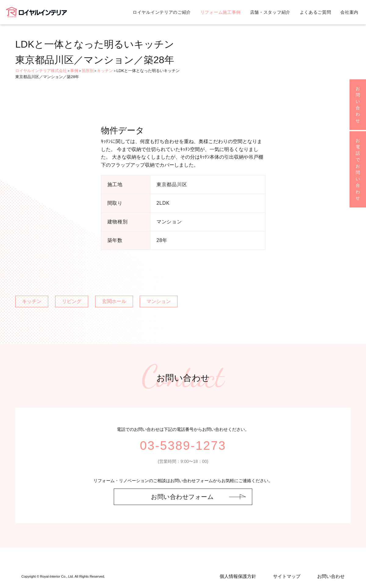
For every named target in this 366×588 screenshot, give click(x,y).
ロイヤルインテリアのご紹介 (162, 12)
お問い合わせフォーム (182, 497)
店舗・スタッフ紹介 (270, 12)
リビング (72, 301)
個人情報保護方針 (238, 576)
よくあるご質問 (316, 12)
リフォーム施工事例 (221, 12)
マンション (159, 301)
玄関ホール (114, 301)
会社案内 (349, 12)
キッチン (32, 301)
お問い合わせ (331, 576)
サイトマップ (287, 576)
